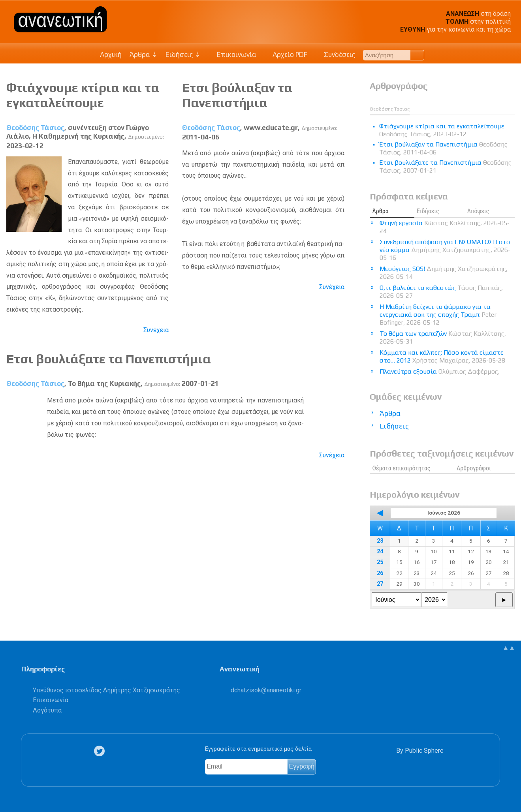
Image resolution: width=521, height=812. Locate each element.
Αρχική (111, 55)
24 (380, 552)
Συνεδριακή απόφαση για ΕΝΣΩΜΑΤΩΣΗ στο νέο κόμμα (445, 250)
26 (380, 573)
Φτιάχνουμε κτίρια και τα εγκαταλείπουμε (83, 95)
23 (380, 541)
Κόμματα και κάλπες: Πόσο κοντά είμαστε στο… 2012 (442, 356)
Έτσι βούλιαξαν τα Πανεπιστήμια (237, 95)
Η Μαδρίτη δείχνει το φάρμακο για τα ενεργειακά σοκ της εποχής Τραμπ (438, 315)
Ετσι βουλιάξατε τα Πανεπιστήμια (109, 359)
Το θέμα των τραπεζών (443, 337)
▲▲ (509, 648)
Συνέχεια (156, 330)
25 (380, 562)
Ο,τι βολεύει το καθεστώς (441, 292)
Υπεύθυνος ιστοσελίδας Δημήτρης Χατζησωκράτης (106, 690)
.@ (266, 690)
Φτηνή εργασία (445, 227)
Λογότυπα (47, 710)
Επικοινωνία (232, 55)
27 (380, 584)
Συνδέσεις (335, 55)
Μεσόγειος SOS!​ (444, 273)
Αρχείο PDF (286, 55)
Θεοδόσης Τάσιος (35, 128)
